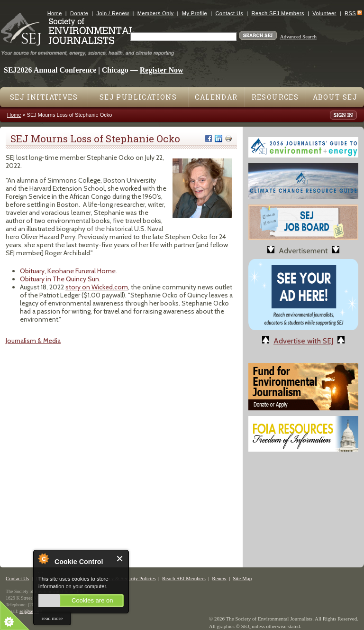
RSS (350, 13)
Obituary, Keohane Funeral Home (68, 271)
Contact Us (229, 13)
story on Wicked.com (97, 287)
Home (55, 13)
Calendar (216, 97)
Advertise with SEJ (303, 341)
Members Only (156, 13)
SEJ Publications (138, 97)
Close (120, 559)
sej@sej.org (31, 611)
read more (52, 618)
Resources (275, 97)
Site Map (242, 578)
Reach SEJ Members (278, 13)
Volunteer (324, 13)
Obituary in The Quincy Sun (59, 279)
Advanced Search (298, 37)
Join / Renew (113, 13)
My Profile (195, 13)
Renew (219, 578)
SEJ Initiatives (44, 97)
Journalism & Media (33, 341)
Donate (79, 13)
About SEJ (335, 97)
